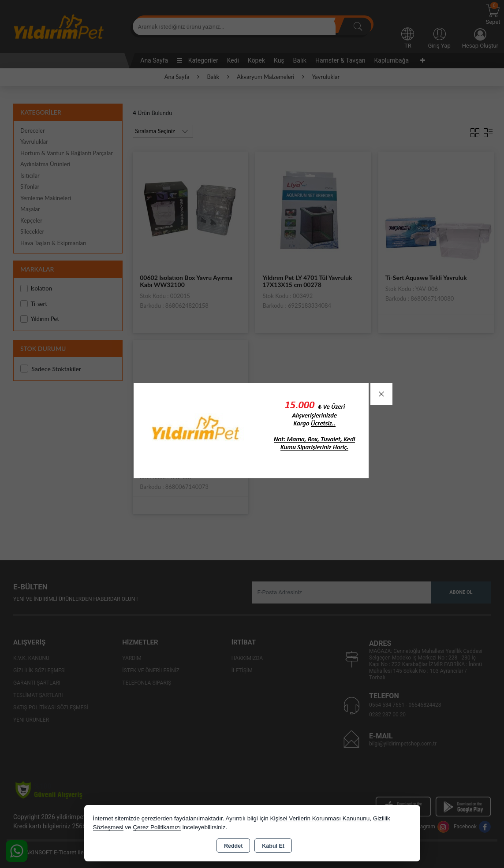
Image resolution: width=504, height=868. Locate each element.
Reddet (233, 846)
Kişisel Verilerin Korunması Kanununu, (321, 818)
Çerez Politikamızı (157, 827)
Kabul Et (273, 846)
